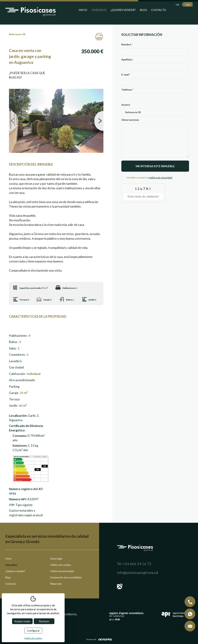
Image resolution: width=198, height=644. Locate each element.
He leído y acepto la (149, 178)
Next (99, 121)
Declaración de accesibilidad (66, 577)
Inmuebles (99, 10)
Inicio (83, 10)
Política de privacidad (62, 571)
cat (178, 4)
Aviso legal (56, 559)
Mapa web (56, 584)
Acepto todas (22, 621)
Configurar (33, 631)
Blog (143, 10)
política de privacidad (160, 178)
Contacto (159, 10)
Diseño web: (99, 639)
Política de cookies (61, 565)
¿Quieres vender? (123, 10)
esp (188, 4)
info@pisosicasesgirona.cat (138, 572)
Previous (13, 121)
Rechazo (44, 621)
